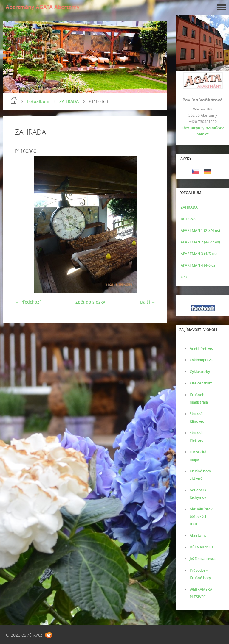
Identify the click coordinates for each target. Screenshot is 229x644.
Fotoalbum (38, 101)
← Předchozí (28, 302)
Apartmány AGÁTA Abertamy (43, 7)
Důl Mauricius (202, 547)
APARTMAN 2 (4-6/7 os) (200, 242)
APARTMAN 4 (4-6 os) (199, 265)
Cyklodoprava (201, 360)
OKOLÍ (186, 277)
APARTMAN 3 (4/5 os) (199, 254)
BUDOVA (188, 219)
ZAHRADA (69, 101)
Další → (148, 302)
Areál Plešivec (201, 348)
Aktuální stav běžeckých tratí (201, 516)
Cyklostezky (200, 372)
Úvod (14, 100)
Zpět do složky (90, 302)
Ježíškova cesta (203, 559)
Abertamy (198, 536)
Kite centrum (201, 383)
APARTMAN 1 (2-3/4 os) (200, 230)
